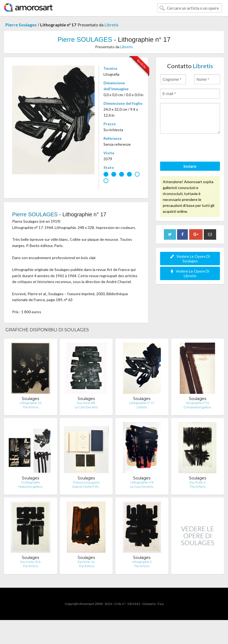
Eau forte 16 (86, 562)
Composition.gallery (197, 407)
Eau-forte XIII (86, 403)
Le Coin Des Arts (86, 407)
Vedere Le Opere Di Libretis (190, 273)
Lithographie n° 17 (142, 403)
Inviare (190, 166)
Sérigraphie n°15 (198, 403)
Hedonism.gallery (30, 487)
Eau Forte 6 (197, 482)
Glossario (149, 604)
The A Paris (30, 407)
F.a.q (161, 604)
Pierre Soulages (21, 25)
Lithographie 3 (142, 562)
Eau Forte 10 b (30, 562)
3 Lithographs (30, 482)
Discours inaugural (86, 482)
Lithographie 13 (31, 403)
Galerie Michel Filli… (86, 487)
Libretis (111, 25)
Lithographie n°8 (142, 482)
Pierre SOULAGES (85, 39)
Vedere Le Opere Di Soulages (190, 259)
